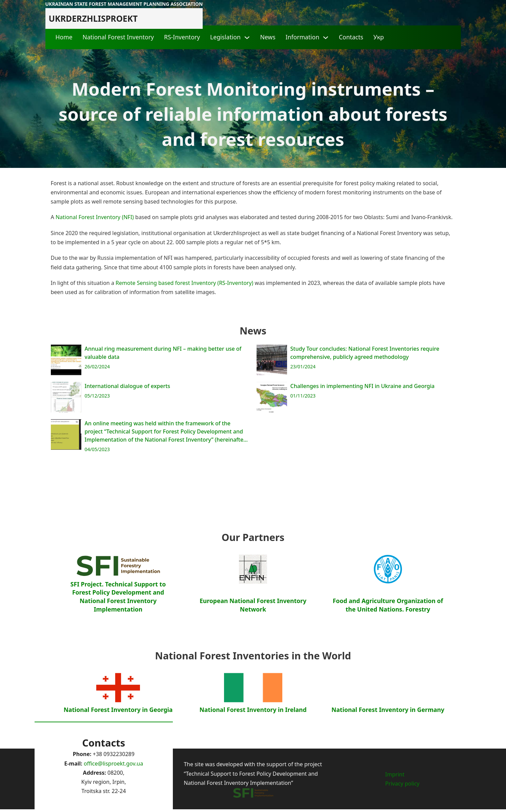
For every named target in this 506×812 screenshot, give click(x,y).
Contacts (351, 37)
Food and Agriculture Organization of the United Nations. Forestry (388, 639)
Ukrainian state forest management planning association (124, 4)
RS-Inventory (182, 37)
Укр (379, 37)
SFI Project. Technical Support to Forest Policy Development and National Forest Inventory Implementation (118, 631)
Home (64, 37)
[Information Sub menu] (326, 38)
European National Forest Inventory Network (253, 639)
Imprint (395, 774)
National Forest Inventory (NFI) (95, 217)
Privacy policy (402, 784)
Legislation (225, 37)
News (268, 37)
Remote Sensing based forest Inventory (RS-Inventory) (184, 283)
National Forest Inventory (118, 37)
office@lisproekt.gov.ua (113, 763)
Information (303, 37)
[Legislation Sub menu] (247, 38)
